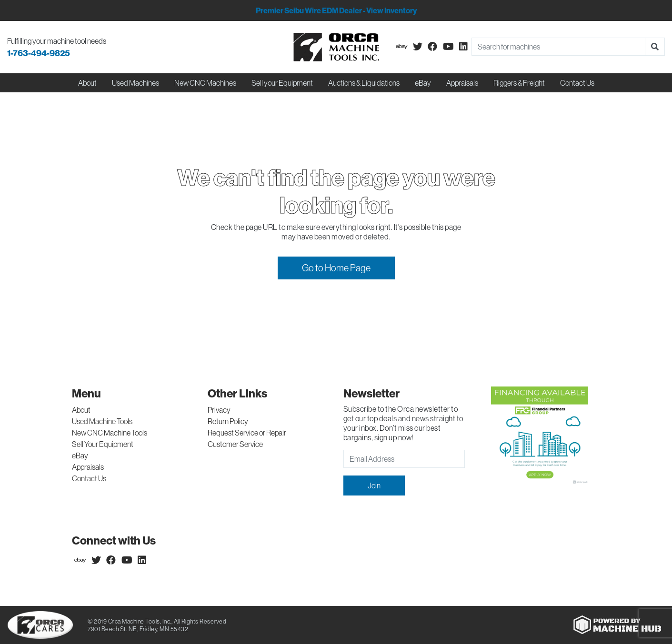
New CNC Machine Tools (110, 433)
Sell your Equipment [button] (282, 83)
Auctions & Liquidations (364, 83)
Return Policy (228, 421)
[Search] (558, 47)
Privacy (219, 410)
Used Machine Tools (102, 421)
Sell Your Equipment (103, 444)
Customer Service (235, 444)
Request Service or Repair (247, 433)
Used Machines (135, 83)
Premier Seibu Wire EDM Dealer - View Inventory (336, 10)
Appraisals (88, 467)
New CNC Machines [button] (205, 83)
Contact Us (577, 83)
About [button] (87, 83)
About (81, 410)
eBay (423, 83)
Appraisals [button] (462, 83)
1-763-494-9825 (39, 53)
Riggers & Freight (519, 83)
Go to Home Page (336, 268)
